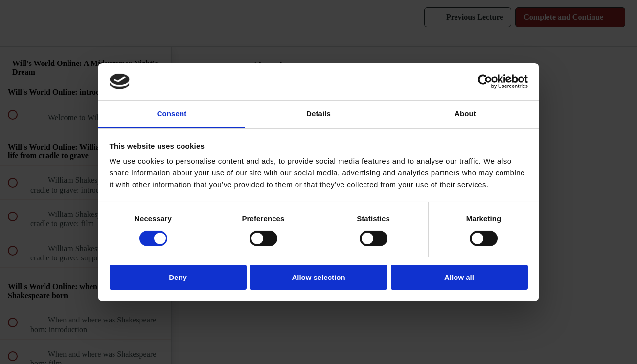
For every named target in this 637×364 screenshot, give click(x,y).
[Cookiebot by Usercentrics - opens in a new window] (485, 82)
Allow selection (318, 277)
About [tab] (465, 114)
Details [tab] (318, 114)
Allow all (459, 277)
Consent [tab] (172, 114)
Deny (178, 277)
